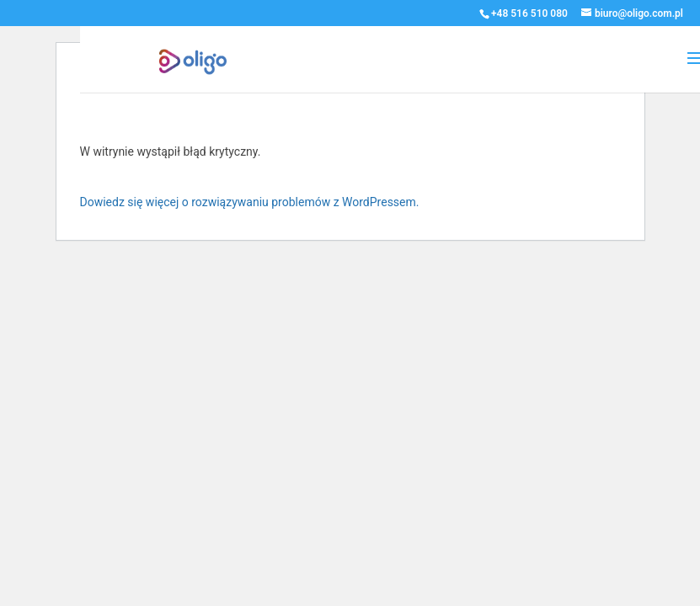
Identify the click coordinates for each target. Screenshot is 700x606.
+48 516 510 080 (529, 13)
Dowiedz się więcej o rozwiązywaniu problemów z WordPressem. (250, 202)
